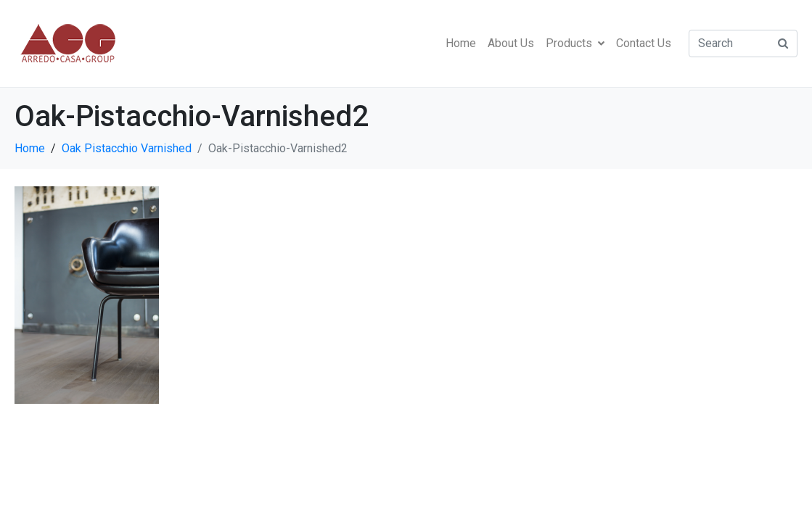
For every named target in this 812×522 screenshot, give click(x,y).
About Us (511, 43)
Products (575, 43)
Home (461, 43)
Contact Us (644, 43)
